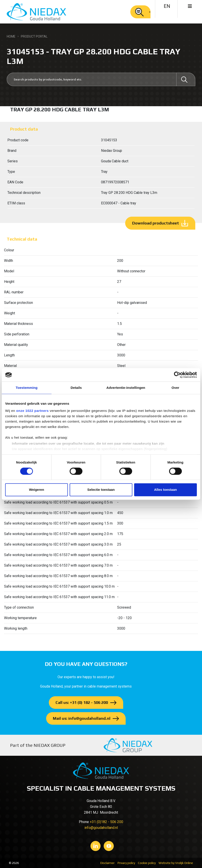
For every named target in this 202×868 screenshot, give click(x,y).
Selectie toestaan (101, 490)
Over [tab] (175, 388)
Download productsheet (156, 223)
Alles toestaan (165, 490)
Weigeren (37, 490)
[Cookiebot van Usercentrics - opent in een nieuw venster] (177, 375)
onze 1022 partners (32, 411)
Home (11, 36)
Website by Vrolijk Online (176, 863)
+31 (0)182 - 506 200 (106, 822)
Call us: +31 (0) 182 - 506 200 (82, 702)
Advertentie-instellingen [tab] (126, 388)
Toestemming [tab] (27, 388)
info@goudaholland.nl (101, 828)
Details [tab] (76, 388)
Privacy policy (126, 863)
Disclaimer (107, 863)
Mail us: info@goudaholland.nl (82, 718)
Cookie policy (147, 863)
